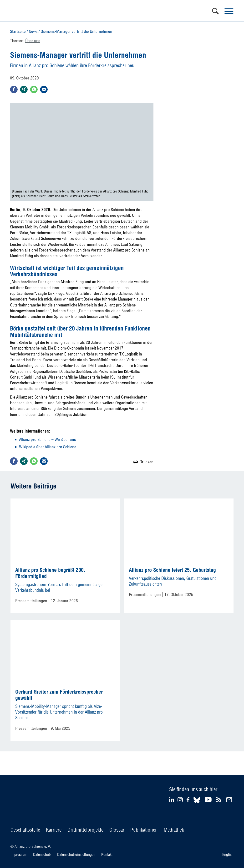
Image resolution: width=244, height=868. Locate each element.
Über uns (33, 41)
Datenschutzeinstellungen (76, 854)
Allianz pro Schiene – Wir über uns (48, 439)
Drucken (147, 462)
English (228, 854)
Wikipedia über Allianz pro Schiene (48, 447)
